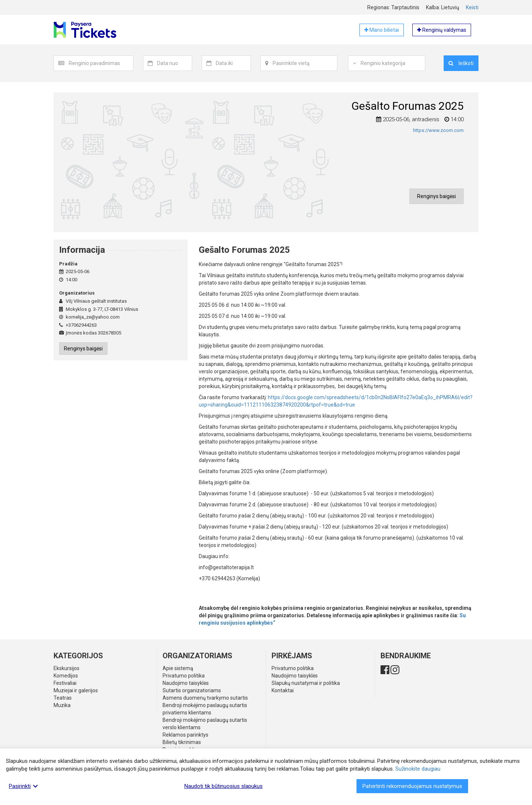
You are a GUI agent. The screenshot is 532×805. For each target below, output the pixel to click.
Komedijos (66, 676)
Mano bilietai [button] (382, 30)
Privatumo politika (184, 676)
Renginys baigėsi (436, 196)
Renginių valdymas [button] (442, 30)
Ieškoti (461, 63)
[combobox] (101, 63)
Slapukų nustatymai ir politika (306, 683)
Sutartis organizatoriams (192, 690)
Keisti (472, 7)
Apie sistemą (178, 668)
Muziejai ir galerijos (76, 690)
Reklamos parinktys (185, 735)
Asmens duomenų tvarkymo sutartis (205, 698)
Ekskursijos (66, 668)
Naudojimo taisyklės (186, 683)
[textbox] (101, 63)
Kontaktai (283, 690)
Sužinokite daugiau (418, 769)
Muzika (62, 705)
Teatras (63, 698)
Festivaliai (65, 683)
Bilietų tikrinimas (182, 742)
